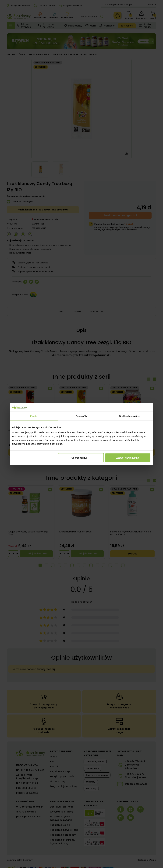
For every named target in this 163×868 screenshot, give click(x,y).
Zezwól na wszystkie (128, 458)
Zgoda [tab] (34, 416)
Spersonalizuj (81, 458)
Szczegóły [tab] (81, 416)
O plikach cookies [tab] (129, 416)
